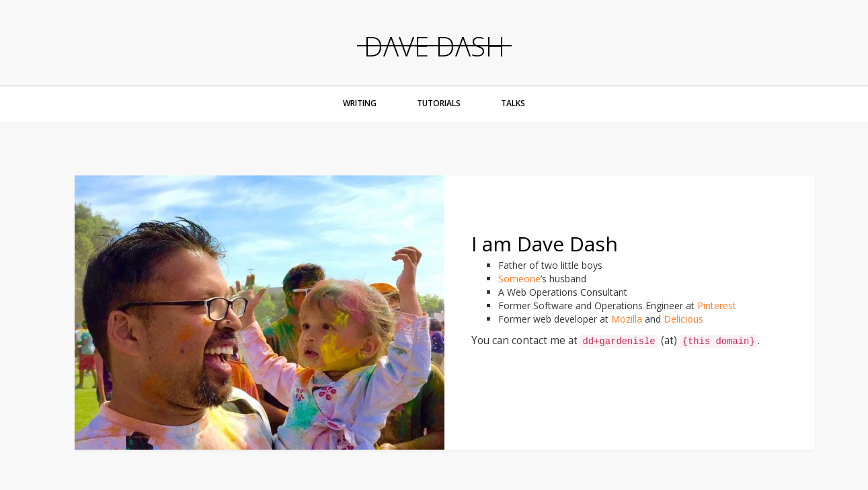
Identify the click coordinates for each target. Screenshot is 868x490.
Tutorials (439, 103)
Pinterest (717, 305)
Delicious (683, 319)
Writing (360, 103)
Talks (513, 103)
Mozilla (627, 319)
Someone (519, 279)
